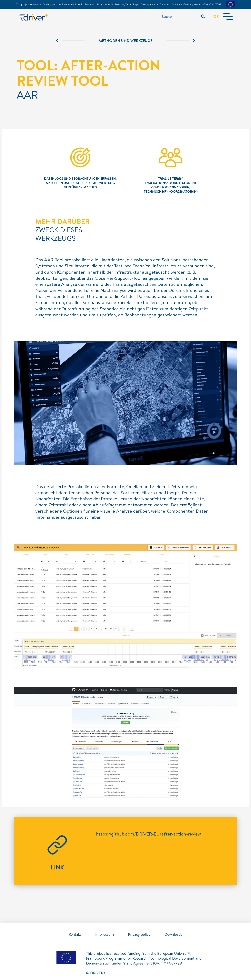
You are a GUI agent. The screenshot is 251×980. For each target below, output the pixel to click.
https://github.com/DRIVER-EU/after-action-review (149, 834)
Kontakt (75, 934)
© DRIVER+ (96, 973)
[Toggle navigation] (228, 17)
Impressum (105, 934)
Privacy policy (139, 934)
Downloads (173, 934)
